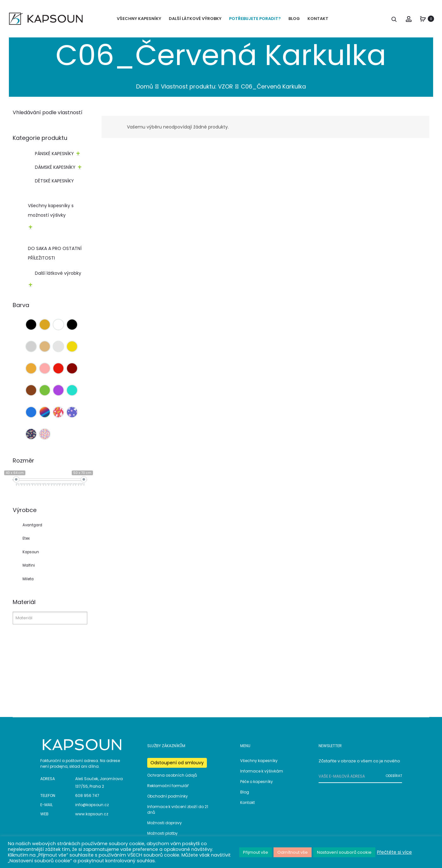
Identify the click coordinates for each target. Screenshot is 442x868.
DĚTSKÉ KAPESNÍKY (54, 181)
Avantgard (32, 525)
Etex (26, 539)
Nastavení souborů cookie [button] (344, 852)
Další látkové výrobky (58, 273)
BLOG (294, 19)
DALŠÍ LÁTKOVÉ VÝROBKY (195, 19)
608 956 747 (87, 796)
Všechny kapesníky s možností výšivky (51, 211)
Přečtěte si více (394, 852)
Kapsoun (31, 552)
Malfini (29, 566)
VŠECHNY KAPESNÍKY (139, 19)
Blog (245, 792)
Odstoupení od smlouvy (177, 763)
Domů (145, 87)
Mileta (28, 579)
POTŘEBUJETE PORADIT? (255, 19)
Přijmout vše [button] (256, 852)
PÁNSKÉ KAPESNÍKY (54, 154)
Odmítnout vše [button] (293, 852)
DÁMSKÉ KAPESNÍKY (55, 168)
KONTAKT (318, 19)
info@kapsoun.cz (92, 805)
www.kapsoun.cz (92, 814)
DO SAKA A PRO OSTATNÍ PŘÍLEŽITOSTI (55, 253)
